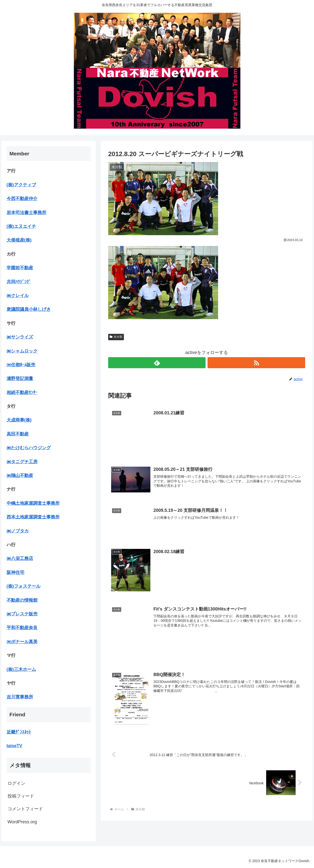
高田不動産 (18, 434)
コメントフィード (25, 809)
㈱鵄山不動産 (20, 475)
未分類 (116, 337)
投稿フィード (21, 796)
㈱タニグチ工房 (22, 462)
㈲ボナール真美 (22, 642)
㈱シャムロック (22, 351)
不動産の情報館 (22, 600)
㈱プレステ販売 (22, 614)
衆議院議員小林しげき (29, 309)
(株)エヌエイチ (21, 226)
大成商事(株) (19, 420)
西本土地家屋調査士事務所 (33, 517)
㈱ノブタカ (18, 531)
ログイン (16, 783)
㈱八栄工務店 (20, 558)
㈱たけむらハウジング (29, 448)
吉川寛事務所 (20, 697)
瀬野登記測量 (20, 379)
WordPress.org (22, 822)
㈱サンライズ (20, 337)
